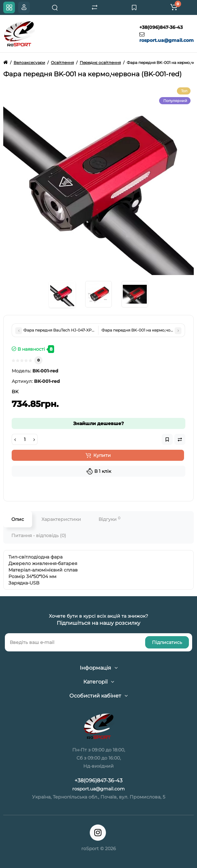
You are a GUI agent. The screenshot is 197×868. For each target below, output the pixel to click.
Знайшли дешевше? (98, 423)
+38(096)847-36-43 (161, 27)
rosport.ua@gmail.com (167, 40)
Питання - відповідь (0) (39, 535)
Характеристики (61, 519)
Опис (18, 519)
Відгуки (109, 519)
